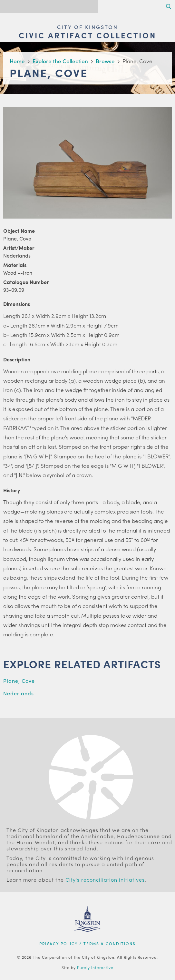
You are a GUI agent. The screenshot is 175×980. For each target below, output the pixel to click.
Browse (105, 61)
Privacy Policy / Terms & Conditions (87, 944)
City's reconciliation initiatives (105, 880)
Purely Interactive (95, 967)
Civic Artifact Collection (87, 35)
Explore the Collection (60, 61)
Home (17, 61)
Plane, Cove (19, 681)
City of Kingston (87, 27)
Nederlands (19, 693)
